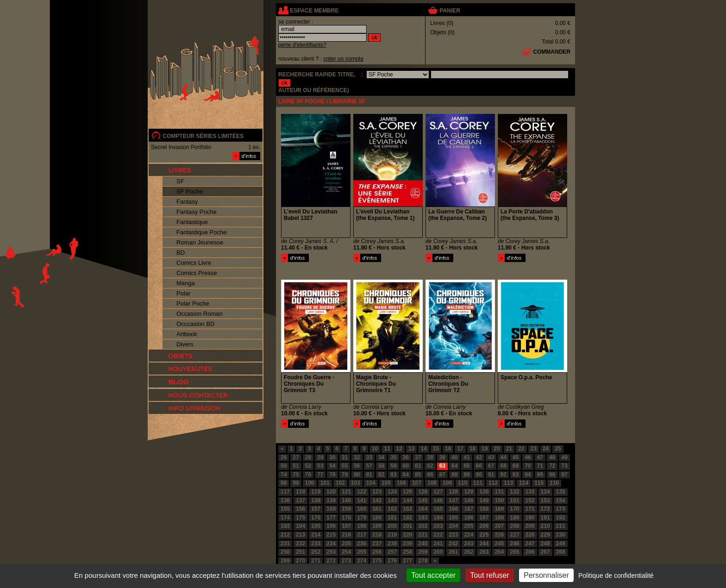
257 (392, 552)
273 (346, 561)
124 (392, 492)
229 (545, 535)
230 (561, 535)
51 (296, 466)
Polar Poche (193, 303)
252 (316, 552)
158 (331, 509)
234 (331, 544)
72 (552, 466)
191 (545, 518)
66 (479, 466)
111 (478, 483)
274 (362, 561)
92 (503, 475)
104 (371, 483)
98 (284, 483)
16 (448, 449)
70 (528, 466)
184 (438, 518)
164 (423, 509)
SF (180, 181)
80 (357, 475)
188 (499, 518)
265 (514, 552)
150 (499, 500)
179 (362, 518)
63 (442, 466)
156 (300, 509)
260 (438, 552)
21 (509, 449)
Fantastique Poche (201, 232)
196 (331, 526)
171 (530, 509)
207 (499, 526)
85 (418, 475)
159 (346, 509)
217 (362, 535)
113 (508, 483)
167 (469, 509)
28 (308, 457)
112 (493, 483)
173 (561, 509)
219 (392, 535)
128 (453, 492)
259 (423, 552)
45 (516, 457)
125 (407, 492)
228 (530, 535)
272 (331, 561)
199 (377, 526)
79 (345, 475)
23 (534, 449)
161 (377, 509)
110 (463, 483)
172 (545, 509)
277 (407, 561)
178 (346, 518)
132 (514, 492)
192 (561, 518)
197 (346, 526)
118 (300, 492)
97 (564, 475)
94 (528, 475)
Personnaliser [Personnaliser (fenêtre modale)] (546, 575)
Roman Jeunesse (200, 242)
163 (407, 509)
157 (316, 509)
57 (369, 466)
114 (524, 483)
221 (423, 535)
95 (540, 475)
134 (545, 492)
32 (357, 457)
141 (362, 500)
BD (181, 253)
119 (316, 492)
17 (460, 449)
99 (296, 483)
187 (484, 518)
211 (561, 526)
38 (430, 457)
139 (331, 500)
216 (346, 535)
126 (423, 492)
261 (453, 552)
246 (514, 544)
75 (296, 475)
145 (423, 500)
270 (300, 561)
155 (285, 509)
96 (552, 475)
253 (331, 552)
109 (447, 483)
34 (381, 457)
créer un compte (343, 59)
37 (418, 457)
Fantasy (187, 202)
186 (469, 518)
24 (546, 449)
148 (469, 500)
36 (406, 457)
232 (300, 544)
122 (362, 492)
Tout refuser (489, 575)
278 (423, 561)
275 (377, 561)
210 (545, 526)
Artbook (187, 334)
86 (430, 475)
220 (407, 535)
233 (316, 544)
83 (393, 475)
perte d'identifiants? (302, 45)
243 (469, 544)
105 (386, 483)
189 (514, 518)
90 (479, 475)
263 (484, 552)
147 (453, 500)
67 (491, 466)
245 (499, 544)
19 (485, 449)
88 (454, 475)
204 (453, 526)
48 (552, 457)
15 (436, 449)
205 (469, 526)
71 (540, 466)
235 (346, 544)
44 (503, 457)
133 (530, 492)
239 (407, 544)
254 (346, 552)
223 (453, 535)
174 (285, 518)
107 (417, 483)
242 (453, 544)
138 (316, 500)
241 (438, 544)
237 (377, 544)
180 (377, 518)
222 (438, 535)
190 (530, 518)
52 (308, 466)
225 (484, 535)
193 (285, 526)
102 (340, 483)
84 (406, 475)
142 (377, 500)
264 (499, 552)
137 (300, 500)
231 (285, 544)
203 (438, 526)
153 (545, 500)
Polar (183, 293)
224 (469, 535)
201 (407, 526)
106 (401, 483)
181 (392, 518)
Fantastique (192, 222)
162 (392, 509)
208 (514, 526)
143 (392, 500)
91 (491, 475)
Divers (185, 344)
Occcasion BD (195, 324)
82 (381, 475)
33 (369, 457)
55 (345, 466)
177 (331, 518)
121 (346, 492)
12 (399, 449)
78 (332, 475)
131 (499, 492)
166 (453, 509)
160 (362, 509)
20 (497, 449)
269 (285, 561)
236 (362, 544)
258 (407, 552)
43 (491, 457)
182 (407, 518)
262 (469, 552)
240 (423, 544)
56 (357, 466)
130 (484, 492)
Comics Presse (197, 273)
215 (331, 535)
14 (423, 449)
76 (308, 475)
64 (454, 466)
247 (530, 544)
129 (469, 492)
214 (316, 535)
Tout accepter (433, 575)
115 (539, 483)
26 (284, 457)
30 (332, 457)
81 (369, 475)
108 (432, 483)
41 (466, 457)
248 (545, 544)
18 (473, 449)
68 (503, 466)
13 (411, 449)
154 (561, 500)
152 (530, 500)
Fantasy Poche (197, 212)
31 (345, 457)
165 (438, 509)
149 (484, 500)
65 (466, 466)
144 (407, 500)
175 (300, 518)
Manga (186, 283)
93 (516, 475)
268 (561, 552)
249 (561, 544)
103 (356, 483)
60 (406, 466)
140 (346, 500)
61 (418, 466)
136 (285, 500)
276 (392, 561)
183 (423, 518)
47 (540, 457)
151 (514, 500)
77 (320, 475)
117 (285, 492)
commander (552, 52)
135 (561, 492)
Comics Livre (194, 263)
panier (450, 11)
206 (484, 526)
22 (521, 449)
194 (300, 526)
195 (316, 526)
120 (331, 492)
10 (375, 449)
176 (316, 518)
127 (438, 492)
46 (528, 457)
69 (516, 466)
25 (558, 449)
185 (453, 518)
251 (300, 552)
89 (466, 475)
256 (377, 552)
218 (377, 535)
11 (387, 449)
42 (479, 457)
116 (554, 483)
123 (377, 492)
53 (320, 466)
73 (564, 466)
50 (284, 466)
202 (423, 526)
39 (442, 457)
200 (392, 526)
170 (514, 509)
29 (320, 457)
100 (310, 483)
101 (325, 483)
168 (484, 509)
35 (393, 457)
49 (564, 457)
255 (362, 552)
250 (285, 552)
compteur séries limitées (203, 136)
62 (430, 466)
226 (499, 535)
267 (545, 552)
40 (454, 457)
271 (316, 561)
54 (332, 466)
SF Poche (190, 191)
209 (530, 526)
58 (381, 466)
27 (296, 457)
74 (284, 475)
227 (514, 535)
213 (300, 535)
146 (438, 500)
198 (362, 526)
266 (530, 552)
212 (285, 535)
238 (392, 544)
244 (484, 544)
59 (393, 466)
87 (442, 475)
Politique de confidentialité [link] (616, 575)
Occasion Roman (200, 314)
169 (499, 509)
